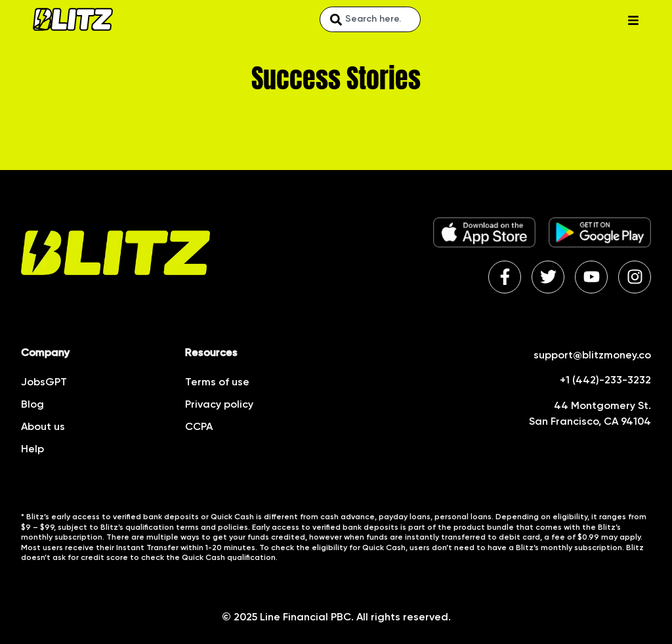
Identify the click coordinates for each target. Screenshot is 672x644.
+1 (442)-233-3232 (605, 381)
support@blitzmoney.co (592, 356)
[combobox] (370, 19)
